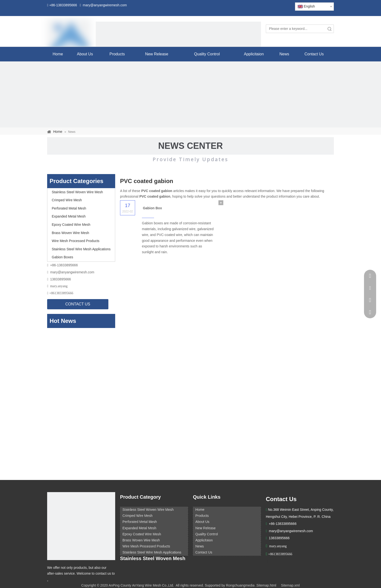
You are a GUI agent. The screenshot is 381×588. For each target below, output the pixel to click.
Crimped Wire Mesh (67, 200)
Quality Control (207, 534)
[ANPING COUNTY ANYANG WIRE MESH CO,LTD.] (81, 526)
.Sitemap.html (266, 585)
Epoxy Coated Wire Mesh (71, 225)
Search (329, 29)
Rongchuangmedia (240, 585)
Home (200, 510)
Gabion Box (152, 208)
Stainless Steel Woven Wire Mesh (77, 192)
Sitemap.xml (290, 585)
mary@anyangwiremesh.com (72, 272)
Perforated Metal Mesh (69, 208)
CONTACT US (78, 304)
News (200, 546)
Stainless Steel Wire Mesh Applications (81, 249)
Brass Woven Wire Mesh (70, 233)
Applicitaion (204, 540)
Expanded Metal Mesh (69, 216)
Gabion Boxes (62, 257)
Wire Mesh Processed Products (76, 241)
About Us (202, 522)
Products (202, 516)
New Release (205, 528)
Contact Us (204, 552)
